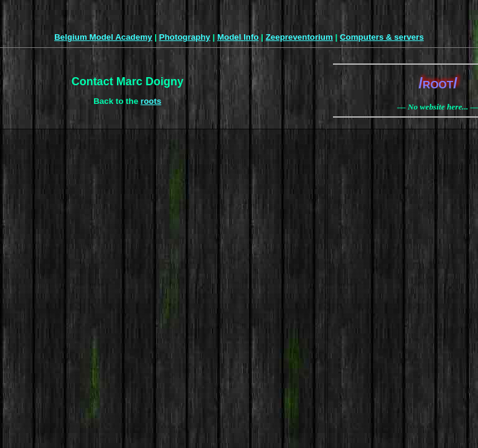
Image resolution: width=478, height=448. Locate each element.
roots (151, 101)
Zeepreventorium (299, 37)
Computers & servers (382, 37)
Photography (185, 37)
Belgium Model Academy (103, 37)
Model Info (238, 37)
